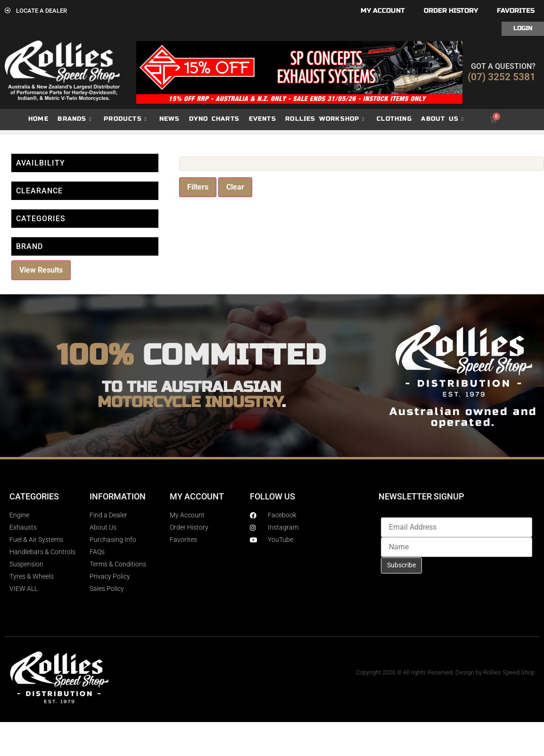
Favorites (516, 11)
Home (38, 119)
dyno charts (214, 119)
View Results (41, 270)
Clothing (394, 119)
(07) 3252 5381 (502, 77)
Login (523, 28)
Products (125, 119)
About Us (442, 119)
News (170, 119)
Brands (74, 119)
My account (383, 11)
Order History (451, 11)
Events (263, 119)
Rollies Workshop (325, 119)
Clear (235, 187)
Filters (198, 187)
